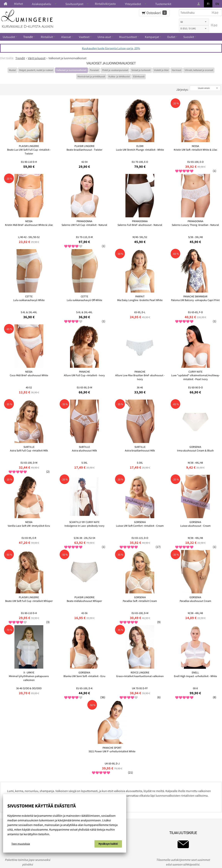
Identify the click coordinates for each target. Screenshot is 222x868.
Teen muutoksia (21, 844)
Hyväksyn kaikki (108, 844)
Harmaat (177, 70)
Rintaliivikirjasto (105, 4)
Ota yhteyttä (142, 747)
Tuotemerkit (163, 4)
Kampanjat (152, 37)
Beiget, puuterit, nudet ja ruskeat (36, 70)
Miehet (18, 4)
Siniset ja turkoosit (141, 70)
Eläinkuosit (139, 76)
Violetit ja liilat (161, 70)
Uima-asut (104, 37)
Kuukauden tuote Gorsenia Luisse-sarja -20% (111, 48)
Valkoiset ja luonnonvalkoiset (71, 70)
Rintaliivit (47, 37)
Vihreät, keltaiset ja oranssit (199, 70)
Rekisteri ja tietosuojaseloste (110, 747)
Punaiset (94, 70)
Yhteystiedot (133, 4)
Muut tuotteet (128, 37)
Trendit (28, 37)
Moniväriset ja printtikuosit (91, 76)
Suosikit (189, 37)
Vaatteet (84, 37)
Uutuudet (9, 37)
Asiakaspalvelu (42, 4)
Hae (214, 25)
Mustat (12, 70)
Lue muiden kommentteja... (20, 702)
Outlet (171, 37)
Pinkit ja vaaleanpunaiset (115, 70)
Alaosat (66, 37)
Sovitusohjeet (74, 4)
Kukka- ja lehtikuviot (119, 76)
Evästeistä (79, 747)
